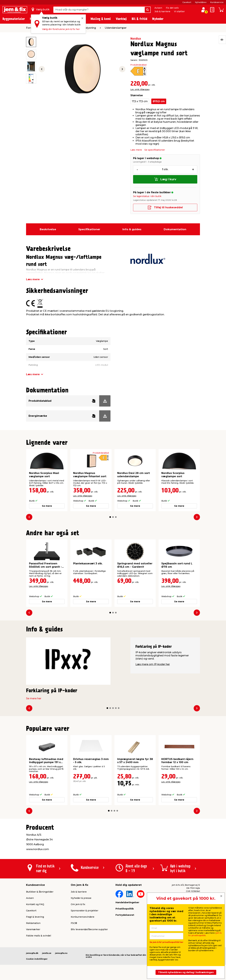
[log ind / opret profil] (203, 10)
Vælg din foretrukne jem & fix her (61, 29)
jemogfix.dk (32, 953)
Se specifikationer (155, 150)
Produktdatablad (138, 65)
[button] (110, 517)
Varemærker (33, 929)
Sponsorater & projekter (85, 911)
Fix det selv (172, 8)
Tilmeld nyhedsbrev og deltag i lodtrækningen (186, 972)
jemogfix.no (61, 953)
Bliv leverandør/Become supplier (89, 929)
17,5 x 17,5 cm (140, 101)
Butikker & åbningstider (40, 892)
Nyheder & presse (81, 898)
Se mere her (34, 698)
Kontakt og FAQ (35, 904)
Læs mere (136, 150)
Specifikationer (89, 229)
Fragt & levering (35, 917)
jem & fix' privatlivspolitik (205, 934)
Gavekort (187, 2)
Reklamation (33, 923)
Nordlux (136, 38)
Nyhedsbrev (201, 2)
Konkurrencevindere (83, 917)
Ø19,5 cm (159, 101)
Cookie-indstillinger (37, 959)
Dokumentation (175, 229)
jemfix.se (47, 953)
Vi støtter (179, 11)
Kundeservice (217, 2)
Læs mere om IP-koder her (153, 664)
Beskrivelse (48, 229)
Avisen (158, 8)
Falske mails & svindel (39, 936)
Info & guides (132, 229)
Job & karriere (162, 11)
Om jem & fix (78, 904)
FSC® (74, 923)
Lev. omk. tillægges (140, 89)
